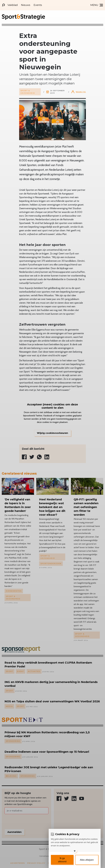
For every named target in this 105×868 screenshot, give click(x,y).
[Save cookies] (62, 860)
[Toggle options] (75, 851)
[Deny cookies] (87, 860)
